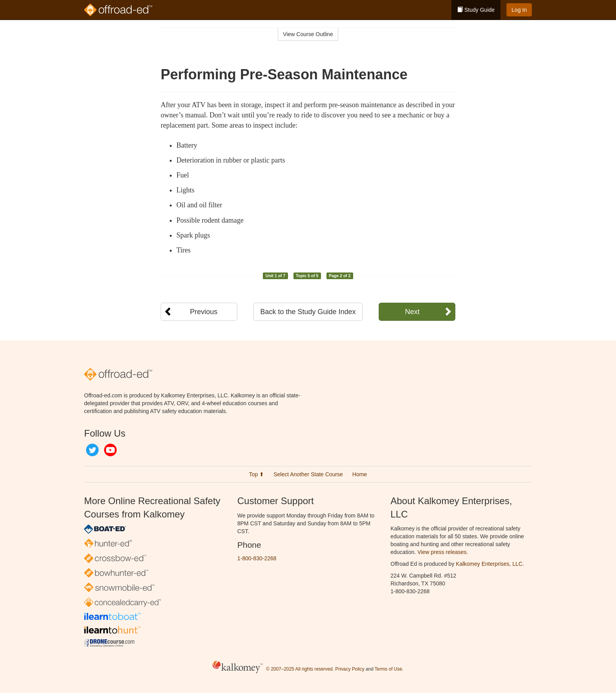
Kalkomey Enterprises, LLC (489, 564)
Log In (519, 10)
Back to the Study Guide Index (308, 312)
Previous (203, 312)
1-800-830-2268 (257, 558)
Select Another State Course (308, 474)
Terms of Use (389, 669)
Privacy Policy (350, 669)
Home (360, 474)
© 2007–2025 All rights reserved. (300, 669)
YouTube (110, 450)
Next (412, 312)
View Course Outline (308, 34)
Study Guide (476, 10)
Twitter (92, 450)
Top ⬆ (257, 474)
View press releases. (443, 552)
